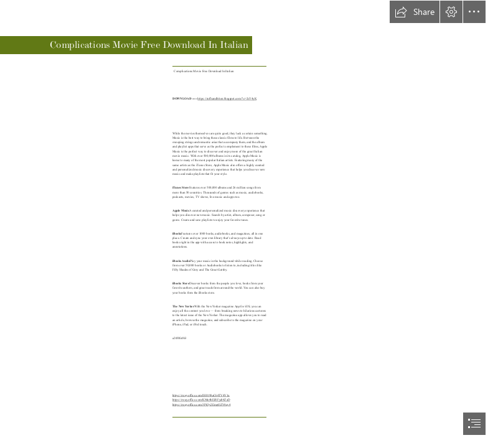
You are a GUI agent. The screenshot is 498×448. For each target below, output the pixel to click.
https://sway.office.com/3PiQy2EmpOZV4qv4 (201, 405)
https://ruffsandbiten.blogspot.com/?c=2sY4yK (227, 99)
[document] (249, 224)
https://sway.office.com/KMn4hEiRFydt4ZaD (201, 400)
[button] (415, 12)
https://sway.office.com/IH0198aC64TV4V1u (201, 396)
